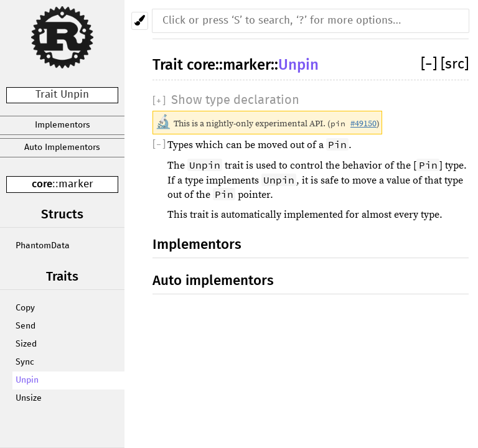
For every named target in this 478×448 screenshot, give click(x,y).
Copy (25, 308)
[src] (455, 64)
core (42, 184)
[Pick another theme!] (140, 21)
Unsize (29, 398)
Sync (25, 362)
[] (431, 64)
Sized (26, 344)
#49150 (363, 124)
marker (76, 184)
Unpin (27, 380)
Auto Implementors (62, 147)
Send (26, 326)
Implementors (63, 125)
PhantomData (43, 246)
